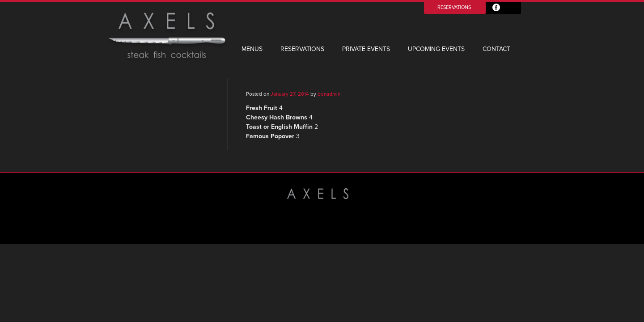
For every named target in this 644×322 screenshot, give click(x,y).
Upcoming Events (436, 49)
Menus (252, 49)
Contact (496, 49)
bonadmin (329, 94)
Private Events (366, 49)
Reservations (454, 7)
